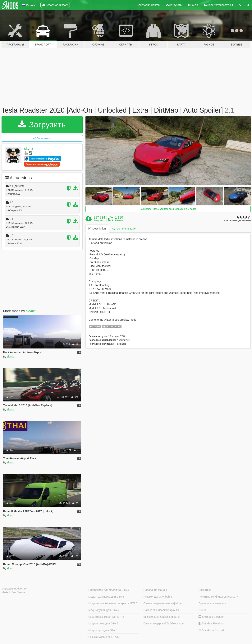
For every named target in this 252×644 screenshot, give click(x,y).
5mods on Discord (211, 630)
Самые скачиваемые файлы (161, 610)
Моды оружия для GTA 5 (104, 610)
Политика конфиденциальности (218, 597)
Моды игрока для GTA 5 (103, 623)
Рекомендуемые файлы (158, 597)
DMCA (202, 610)
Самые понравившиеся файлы (163, 603)
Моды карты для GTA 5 (103, 630)
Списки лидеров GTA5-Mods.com (164, 623)
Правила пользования (212, 603)
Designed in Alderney (14, 589)
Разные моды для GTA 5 (103, 637)
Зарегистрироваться (218, 5)
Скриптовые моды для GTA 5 (106, 617)
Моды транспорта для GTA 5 (106, 597)
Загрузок (98, 220)
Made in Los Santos (13, 592)
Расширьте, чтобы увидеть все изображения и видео (168, 209)
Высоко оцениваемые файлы (162, 617)
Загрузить (174, 5)
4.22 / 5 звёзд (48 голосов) (237, 221)
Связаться (205, 590)
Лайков (119, 220)
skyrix (29, 149)
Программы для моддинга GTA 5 (109, 590)
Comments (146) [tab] (124, 229)
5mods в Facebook (212, 623)
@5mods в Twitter (211, 617)
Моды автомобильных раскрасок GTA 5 (113, 603)
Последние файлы (155, 590)
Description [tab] (97, 229)
